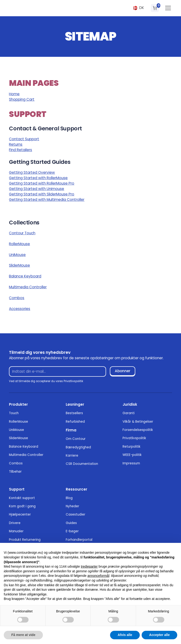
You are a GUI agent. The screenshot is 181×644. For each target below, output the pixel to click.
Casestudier (76, 514)
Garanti (129, 413)
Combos (17, 298)
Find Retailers (21, 150)
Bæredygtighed (78, 447)
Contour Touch (22, 233)
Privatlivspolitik (134, 438)
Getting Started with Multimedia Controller (47, 200)
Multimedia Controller (28, 287)
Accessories (20, 309)
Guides (71, 523)
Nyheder (72, 506)
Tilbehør (15, 472)
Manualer (16, 531)
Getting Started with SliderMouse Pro (42, 194)
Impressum (131, 463)
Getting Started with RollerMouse (38, 178)
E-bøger (72, 531)
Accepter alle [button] (159, 635)
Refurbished (75, 422)
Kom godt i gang (22, 506)
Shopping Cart (22, 99)
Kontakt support (22, 498)
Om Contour (76, 439)
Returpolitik (132, 447)
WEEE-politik (132, 455)
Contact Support (24, 139)
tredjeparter (89, 566)
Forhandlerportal (79, 540)
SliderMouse (19, 265)
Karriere (72, 456)
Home (14, 94)
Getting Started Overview (32, 172)
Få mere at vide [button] (23, 635)
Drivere (15, 523)
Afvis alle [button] (125, 635)
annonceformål (98, 576)
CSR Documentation (82, 464)
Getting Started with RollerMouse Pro (42, 183)
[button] (138, 8)
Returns (16, 144)
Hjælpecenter (20, 514)
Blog (69, 498)
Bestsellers (74, 413)
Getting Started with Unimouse (37, 189)
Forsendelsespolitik (138, 430)
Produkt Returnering (25, 540)
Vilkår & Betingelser (138, 422)
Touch (14, 413)
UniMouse (17, 255)
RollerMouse (19, 244)
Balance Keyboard (25, 276)
